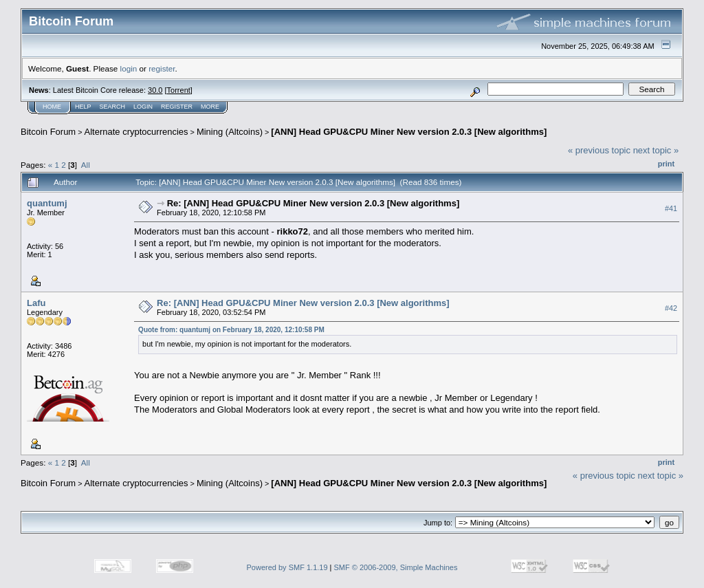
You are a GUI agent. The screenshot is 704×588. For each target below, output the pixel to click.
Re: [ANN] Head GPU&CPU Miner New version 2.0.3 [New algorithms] (313, 203)
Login (143, 107)
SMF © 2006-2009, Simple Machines (396, 567)
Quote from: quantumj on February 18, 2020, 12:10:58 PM (231, 330)
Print (666, 164)
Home (52, 107)
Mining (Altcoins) (230, 132)
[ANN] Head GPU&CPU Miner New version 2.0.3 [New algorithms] (409, 132)
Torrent (179, 90)
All (86, 165)
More (210, 107)
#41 (671, 208)
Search (113, 107)
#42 (671, 308)
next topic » (656, 150)
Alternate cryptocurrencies (136, 132)
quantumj (47, 203)
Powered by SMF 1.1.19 (287, 567)
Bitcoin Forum (48, 132)
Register (177, 107)
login (129, 68)
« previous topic (599, 150)
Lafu (36, 303)
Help (83, 107)
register (162, 68)
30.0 (155, 90)
